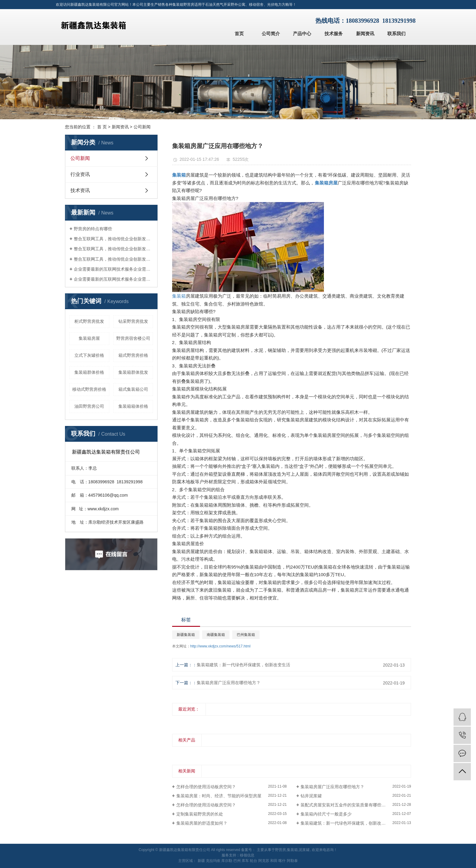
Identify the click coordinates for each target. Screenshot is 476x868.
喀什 (282, 861)
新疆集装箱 (186, 635)
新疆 (201, 861)
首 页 (102, 127)
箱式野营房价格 (133, 355)
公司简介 (271, 34)
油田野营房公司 (89, 406)
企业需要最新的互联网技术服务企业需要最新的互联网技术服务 (113, 269)
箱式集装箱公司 (133, 389)
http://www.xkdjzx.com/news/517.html (221, 646)
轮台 (253, 861)
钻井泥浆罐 (311, 796)
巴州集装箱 (246, 635)
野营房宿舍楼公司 (133, 338)
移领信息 (247, 855)
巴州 (237, 861)
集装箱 (179, 296)
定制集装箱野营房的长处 (200, 814)
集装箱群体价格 (89, 372)
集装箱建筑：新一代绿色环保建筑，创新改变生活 (243, 665)
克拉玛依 (213, 861)
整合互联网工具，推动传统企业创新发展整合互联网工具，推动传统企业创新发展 (113, 239)
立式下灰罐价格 (89, 355)
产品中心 (302, 34)
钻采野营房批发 (133, 321)
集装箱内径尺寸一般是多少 (326, 814)
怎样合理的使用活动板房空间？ (206, 787)
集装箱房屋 (89, 338)
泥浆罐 (304, 850)
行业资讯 (80, 174)
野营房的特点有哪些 (93, 229)
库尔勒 (227, 861)
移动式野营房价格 (89, 389)
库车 (245, 861)
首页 (239, 34)
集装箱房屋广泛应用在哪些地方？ (229, 683)
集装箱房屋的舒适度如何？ (202, 823)
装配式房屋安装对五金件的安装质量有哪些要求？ (347, 805)
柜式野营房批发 (89, 321)
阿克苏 (264, 861)
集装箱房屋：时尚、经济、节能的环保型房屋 (219, 796)
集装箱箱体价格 (133, 406)
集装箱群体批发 (133, 372)
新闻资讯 (365, 34)
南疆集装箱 (216, 635)
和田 (274, 861)
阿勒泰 (292, 861)
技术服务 (334, 34)
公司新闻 (142, 127)
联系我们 (396, 34)
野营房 (280, 850)
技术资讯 (80, 190)
